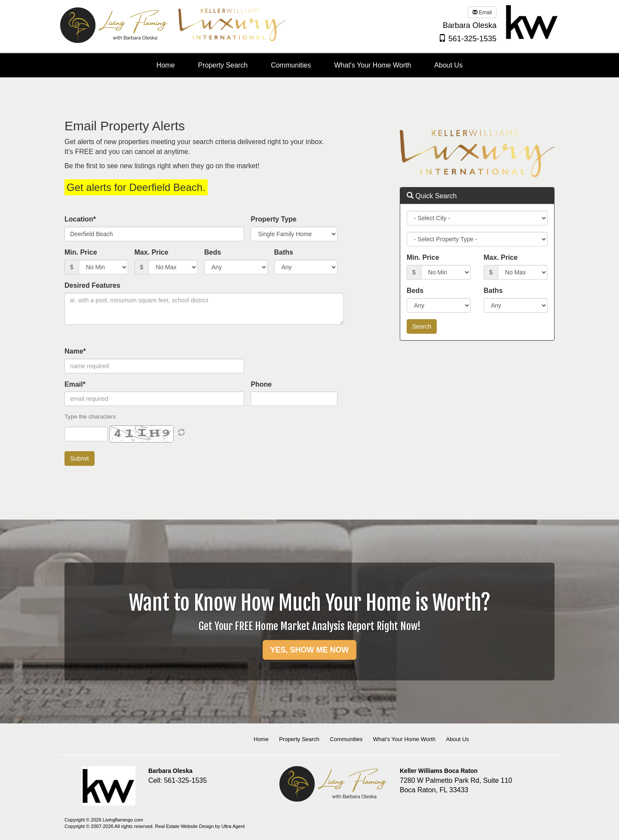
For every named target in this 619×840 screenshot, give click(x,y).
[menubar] (309, 66)
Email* (75, 384)
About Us (458, 739)
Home (261, 739)
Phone (261, 384)
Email (482, 12)
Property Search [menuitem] (223, 65)
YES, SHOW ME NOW (309, 650)
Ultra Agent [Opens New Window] (233, 826)
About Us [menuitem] (448, 65)
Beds (213, 252)
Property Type (273, 219)
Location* (80, 219)
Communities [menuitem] (291, 65)
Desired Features (92, 285)
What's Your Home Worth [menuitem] (373, 65)
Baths (284, 252)
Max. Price (152, 252)
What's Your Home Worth (404, 739)
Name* (75, 351)
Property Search (299, 739)
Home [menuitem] (166, 65)
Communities (346, 739)
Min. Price (81, 252)
